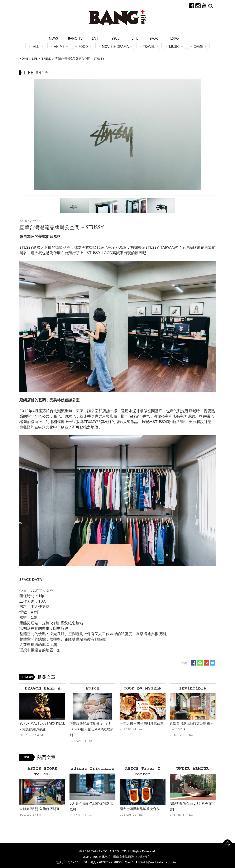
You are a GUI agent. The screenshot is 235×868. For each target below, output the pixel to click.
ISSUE (115, 38)
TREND (46, 58)
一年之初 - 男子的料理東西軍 (142, 723)
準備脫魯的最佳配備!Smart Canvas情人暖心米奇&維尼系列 (91, 729)
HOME (24, 58)
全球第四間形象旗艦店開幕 (39, 809)
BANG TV (75, 38)
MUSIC (174, 46)
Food (83, 46)
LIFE (135, 38)
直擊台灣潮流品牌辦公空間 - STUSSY (80, 58)
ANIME (59, 46)
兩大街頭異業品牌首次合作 (140, 809)
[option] (117, 134)
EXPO (174, 38)
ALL (36, 46)
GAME (198, 46)
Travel (149, 46)
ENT (95, 38)
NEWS (53, 38)
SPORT (155, 38)
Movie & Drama (115, 46)
